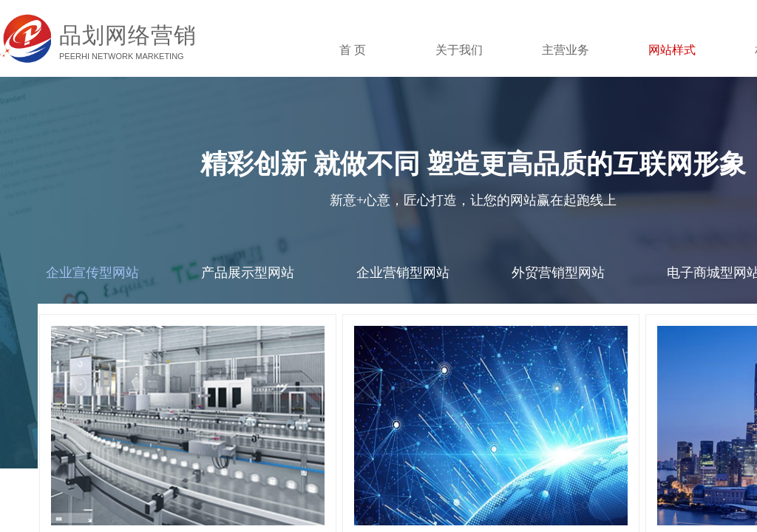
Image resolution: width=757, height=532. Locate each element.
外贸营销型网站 (558, 273)
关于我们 (459, 50)
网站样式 (672, 50)
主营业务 (566, 50)
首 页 (353, 50)
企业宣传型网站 (92, 273)
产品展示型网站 (248, 273)
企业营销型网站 (403, 273)
